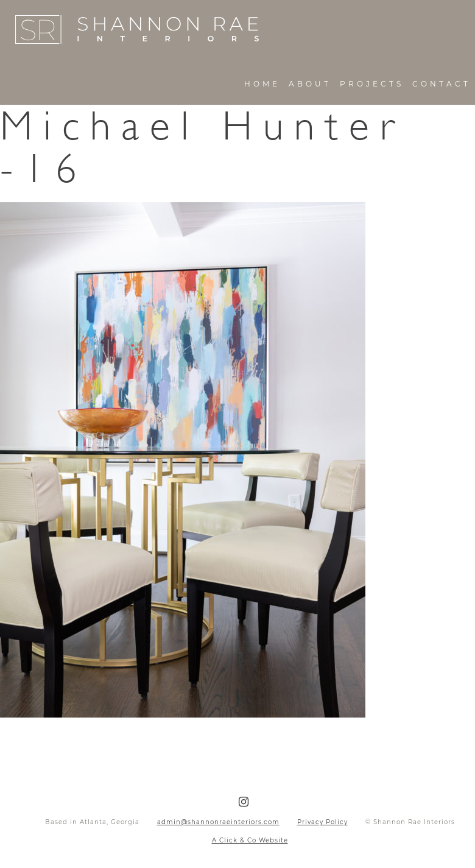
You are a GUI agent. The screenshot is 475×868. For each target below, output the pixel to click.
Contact (442, 84)
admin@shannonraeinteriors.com (218, 822)
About (310, 84)
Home (262, 84)
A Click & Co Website (250, 840)
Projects (372, 84)
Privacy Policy (322, 822)
